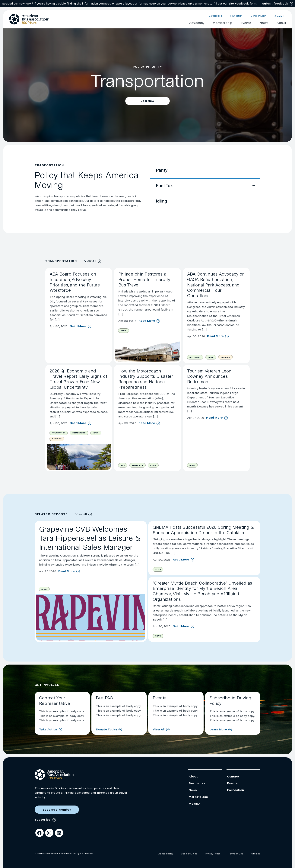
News (264, 23)
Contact (233, 776)
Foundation (236, 16)
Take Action (48, 729)
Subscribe (43, 820)
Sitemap (256, 854)
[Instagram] (49, 833)
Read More (78, 326)
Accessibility (166, 854)
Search (278, 16)
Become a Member (57, 810)
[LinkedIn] (59, 833)
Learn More (218, 729)
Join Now (147, 101)
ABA (123, 465)
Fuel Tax (164, 186)
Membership (222, 23)
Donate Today (106, 729)
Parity (162, 170)
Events (246, 23)
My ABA (195, 804)
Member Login (259, 16)
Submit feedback (275, 3)
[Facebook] (40, 833)
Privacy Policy (213, 854)
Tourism (225, 357)
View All (90, 261)
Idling (161, 201)
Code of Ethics (189, 854)
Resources (197, 783)
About (281, 23)
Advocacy (197, 23)
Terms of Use (236, 854)
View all (81, 514)
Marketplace (215, 16)
